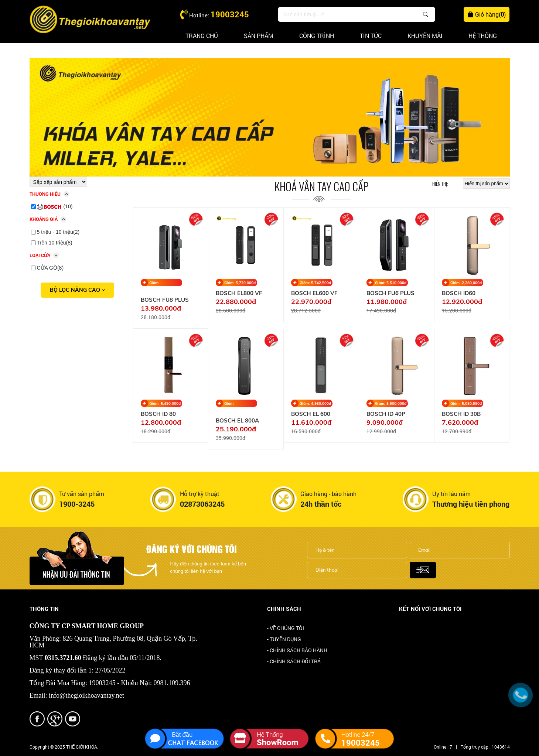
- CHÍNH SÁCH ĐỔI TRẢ (294, 661)
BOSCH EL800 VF (239, 293)
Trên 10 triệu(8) (55, 243)
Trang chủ (202, 36)
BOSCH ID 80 (158, 414)
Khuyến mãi (425, 36)
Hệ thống (483, 36)
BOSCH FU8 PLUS (165, 300)
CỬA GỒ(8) (50, 268)
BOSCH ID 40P (386, 414)
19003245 (230, 14)
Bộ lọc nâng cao (77, 290)
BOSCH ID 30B (461, 414)
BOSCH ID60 (459, 293)
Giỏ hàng (487, 14)
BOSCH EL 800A (237, 421)
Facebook (410, 629)
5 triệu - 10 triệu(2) (58, 232)
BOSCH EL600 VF (314, 293)
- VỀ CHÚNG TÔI (286, 628)
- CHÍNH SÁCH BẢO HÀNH (297, 650)
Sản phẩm (259, 36)
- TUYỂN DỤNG (284, 639)
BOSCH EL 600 (311, 414)
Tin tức (371, 36)
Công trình (317, 36)
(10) (55, 207)
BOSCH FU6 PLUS (390, 293)
